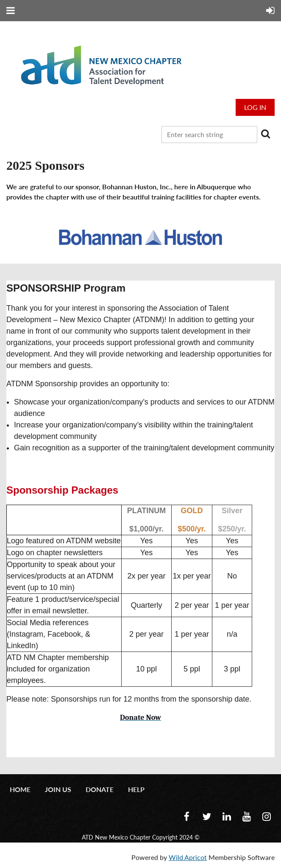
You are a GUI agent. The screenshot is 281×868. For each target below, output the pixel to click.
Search (265, 134)
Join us (58, 789)
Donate (100, 789)
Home (20, 789)
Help (136, 789)
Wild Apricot (188, 857)
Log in (255, 107)
